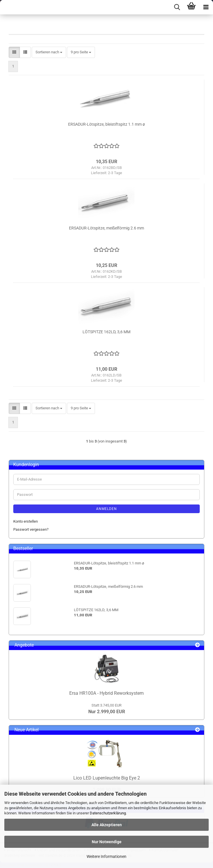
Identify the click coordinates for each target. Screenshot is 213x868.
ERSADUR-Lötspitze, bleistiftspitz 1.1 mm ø (106, 124)
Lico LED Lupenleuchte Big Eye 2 (107, 778)
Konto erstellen (26, 521)
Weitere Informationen (106, 856)
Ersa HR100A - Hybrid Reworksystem (106, 693)
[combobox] (49, 52)
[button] (14, 52)
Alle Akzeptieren (107, 825)
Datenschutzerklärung (108, 813)
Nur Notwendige (107, 842)
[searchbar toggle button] (177, 7)
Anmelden (106, 509)
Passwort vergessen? (31, 529)
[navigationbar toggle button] (206, 7)
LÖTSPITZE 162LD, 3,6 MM (106, 332)
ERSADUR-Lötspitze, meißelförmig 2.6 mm (106, 228)
